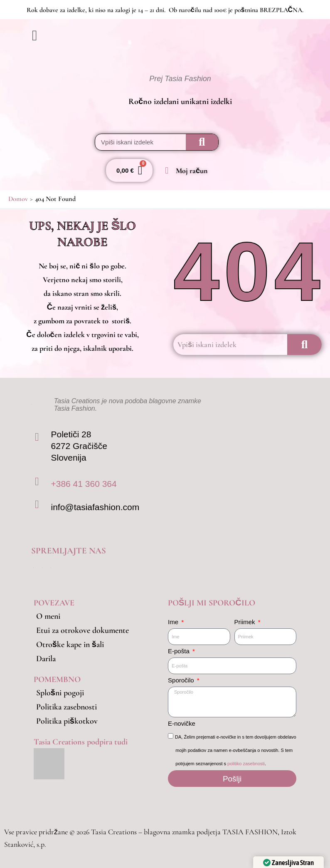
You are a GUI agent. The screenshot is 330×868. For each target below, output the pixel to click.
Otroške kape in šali (70, 645)
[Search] (202, 142)
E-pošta (180, 651)
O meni (48, 616)
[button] (98, 36)
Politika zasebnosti (66, 707)
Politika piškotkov (67, 721)
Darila (46, 659)
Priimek (246, 622)
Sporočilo (182, 680)
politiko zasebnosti (246, 764)
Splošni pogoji (60, 693)
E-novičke (182, 723)
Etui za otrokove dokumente (82, 630)
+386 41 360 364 (84, 484)
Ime (174, 622)
